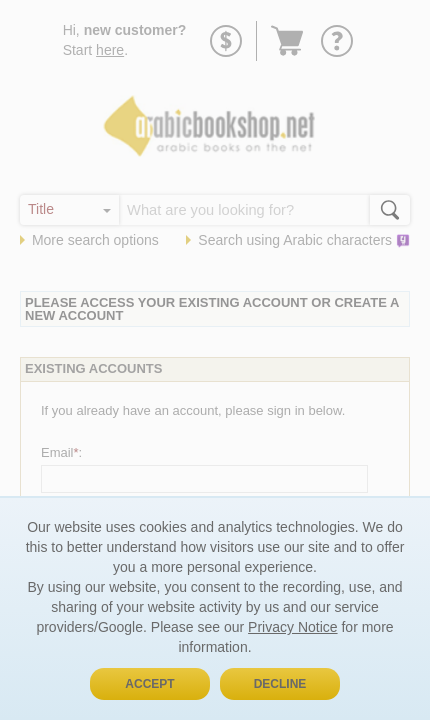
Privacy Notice (292, 627)
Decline (280, 684)
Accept (149, 684)
